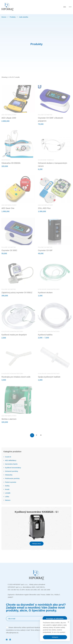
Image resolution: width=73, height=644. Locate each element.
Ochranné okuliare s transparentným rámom (53, 167)
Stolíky (7, 486)
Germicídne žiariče (11, 464)
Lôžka (7, 497)
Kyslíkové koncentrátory (13, 468)
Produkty (13, 17)
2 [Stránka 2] (37, 435)
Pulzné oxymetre (11, 482)
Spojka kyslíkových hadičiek (49, 379)
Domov (4, 17)
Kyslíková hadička (45, 337)
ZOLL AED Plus (44, 210)
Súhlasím (55, 637)
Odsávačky (9, 475)
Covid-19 (8, 457)
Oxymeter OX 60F (45, 252)
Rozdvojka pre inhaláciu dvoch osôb (16, 379)
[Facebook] (7, 640)
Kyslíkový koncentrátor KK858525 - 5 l (37, 512)
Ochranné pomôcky (11, 471)
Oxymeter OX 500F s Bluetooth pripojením (50, 121)
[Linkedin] (10, 640)
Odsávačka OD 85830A (11, 165)
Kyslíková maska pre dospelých (14, 337)
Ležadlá (8, 493)
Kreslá (7, 489)
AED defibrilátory (11, 460)
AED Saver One (8, 210)
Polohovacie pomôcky (12, 478)
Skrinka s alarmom (9, 421)
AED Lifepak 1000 (9, 120)
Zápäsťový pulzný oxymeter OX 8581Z (17, 295)
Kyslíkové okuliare (45, 295)
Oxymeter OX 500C (9, 252)
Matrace (8, 500)
